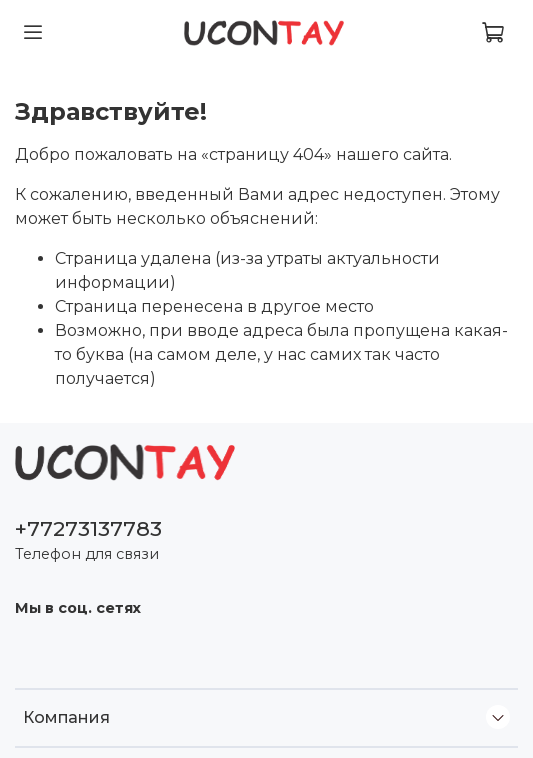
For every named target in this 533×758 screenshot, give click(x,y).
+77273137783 (88, 528)
